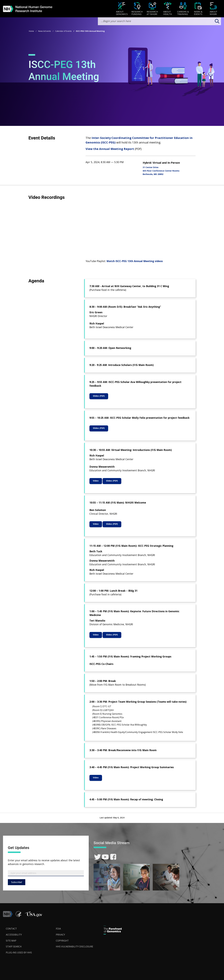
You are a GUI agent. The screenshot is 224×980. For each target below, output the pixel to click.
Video (96, 481)
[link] (97, 857)
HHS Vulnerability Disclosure (74, 947)
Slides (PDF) (99, 396)
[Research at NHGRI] (152, 9)
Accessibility (14, 935)
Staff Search (14, 947)
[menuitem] (122, 9)
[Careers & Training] (183, 9)
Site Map (11, 941)
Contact (11, 929)
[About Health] (168, 9)
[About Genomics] (122, 9)
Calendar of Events (63, 31)
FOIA (58, 929)
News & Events (45, 31)
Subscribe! (17, 882)
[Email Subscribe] (46, 873)
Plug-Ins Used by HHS (19, 953)
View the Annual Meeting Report (110, 149)
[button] (33, 916)
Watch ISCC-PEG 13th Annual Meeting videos (135, 261)
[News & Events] (198, 9)
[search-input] (159, 21)
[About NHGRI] (213, 9)
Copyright (62, 941)
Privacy (60, 935)
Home (31, 31)
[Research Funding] (137, 9)
